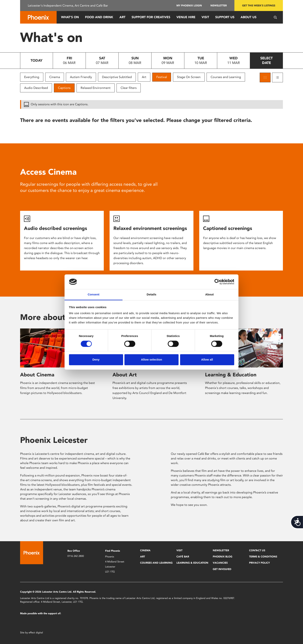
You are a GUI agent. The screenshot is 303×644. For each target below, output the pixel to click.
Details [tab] (151, 295)
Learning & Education (231, 375)
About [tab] (209, 295)
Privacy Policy (259, 563)
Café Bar (183, 557)
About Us (249, 17)
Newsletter (219, 6)
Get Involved (222, 569)
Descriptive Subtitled (117, 77)
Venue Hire (186, 17)
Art (122, 17)
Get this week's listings (259, 6)
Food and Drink (99, 17)
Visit (205, 17)
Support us (225, 17)
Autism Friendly (81, 77)
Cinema (55, 77)
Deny (96, 359)
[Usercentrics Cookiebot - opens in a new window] (217, 282)
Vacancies (220, 563)
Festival (162, 77)
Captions (64, 88)
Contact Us (257, 550)
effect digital (36, 633)
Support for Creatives (151, 17)
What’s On (70, 17)
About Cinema (37, 375)
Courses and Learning (226, 77)
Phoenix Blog (223, 557)
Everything (32, 77)
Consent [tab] (94, 295)
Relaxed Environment (96, 88)
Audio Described (36, 88)
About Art (125, 375)
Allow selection (151, 359)
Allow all (207, 359)
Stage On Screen (189, 77)
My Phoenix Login (189, 6)
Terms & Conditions (263, 557)
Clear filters (129, 88)
